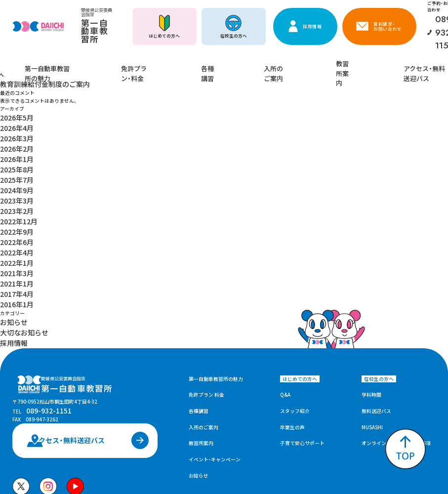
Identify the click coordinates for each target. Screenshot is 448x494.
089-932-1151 (42, 336)
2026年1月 (12, 129)
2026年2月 (12, 122)
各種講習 (217, 66)
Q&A (285, 311)
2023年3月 (12, 159)
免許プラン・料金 (164, 66)
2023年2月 (12, 165)
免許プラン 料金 (206, 311)
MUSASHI (372, 343)
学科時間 (371, 311)
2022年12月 (14, 173)
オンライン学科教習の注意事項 (396, 359)
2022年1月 (12, 202)
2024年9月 (12, 151)
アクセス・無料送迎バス (381, 66)
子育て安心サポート (302, 359)
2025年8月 (12, 137)
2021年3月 (12, 209)
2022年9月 (12, 180)
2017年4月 (12, 224)
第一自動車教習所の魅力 (93, 66)
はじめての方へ (164, 36)
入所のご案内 (266, 66)
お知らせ (10, 246)
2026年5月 (12, 100)
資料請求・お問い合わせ (388, 26)
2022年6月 (12, 188)
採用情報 (312, 26)
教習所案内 (318, 66)
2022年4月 (12, 195)
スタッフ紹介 (295, 327)
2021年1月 (12, 216)
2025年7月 (12, 144)
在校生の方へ (234, 36)
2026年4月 (12, 108)
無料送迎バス (376, 327)
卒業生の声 (292, 343)
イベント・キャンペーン (215, 375)
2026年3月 (12, 115)
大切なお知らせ (17, 253)
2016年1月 (12, 231)
